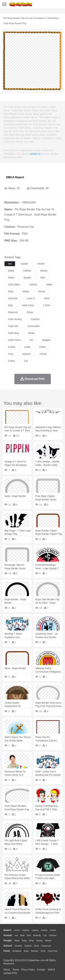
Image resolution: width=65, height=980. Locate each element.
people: (8, 940)
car (26, 361)
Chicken (53, 935)
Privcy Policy (28, 970)
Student (18, 946)
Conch (53, 930)
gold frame (14, 340)
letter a (31, 298)
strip (10, 305)
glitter (49, 285)
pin (32, 340)
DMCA (51, 970)
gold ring (13, 333)
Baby (24, 941)
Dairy (26, 951)
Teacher (28, 946)
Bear (22, 935)
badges (46, 340)
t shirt (47, 305)
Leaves (35, 930)
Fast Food (53, 951)
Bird (29, 935)
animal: (8, 935)
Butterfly (37, 935)
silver (47, 298)
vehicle (33, 285)
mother (48, 941)
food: (7, 951)
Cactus (44, 930)
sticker (41, 264)
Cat (45, 935)
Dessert (35, 951)
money (44, 271)
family (39, 941)
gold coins (28, 305)
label (27, 347)
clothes (27, 271)
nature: (8, 930)
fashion (35, 319)
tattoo (11, 278)
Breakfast (17, 951)
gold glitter (14, 285)
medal (26, 291)
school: (8, 946)
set (10, 264)
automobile (33, 326)
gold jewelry (15, 319)
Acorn (17, 930)
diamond (13, 312)
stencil (42, 291)
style (11, 291)
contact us (35, 154)
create (12, 347)
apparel (26, 354)
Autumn (26, 930)
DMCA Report (15, 177)
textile (31, 333)
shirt (43, 278)
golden (25, 264)
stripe (30, 312)
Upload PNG (10, 973)
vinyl (11, 354)
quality (27, 278)
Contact (41, 970)
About (7, 970)
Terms (16, 970)
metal (11, 271)
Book (36, 946)
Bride (32, 941)
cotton (12, 361)
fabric (43, 347)
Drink (43, 951)
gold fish (13, 326)
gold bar (13, 298)
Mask (17, 941)
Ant (16, 935)
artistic (43, 354)
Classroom (46, 946)
